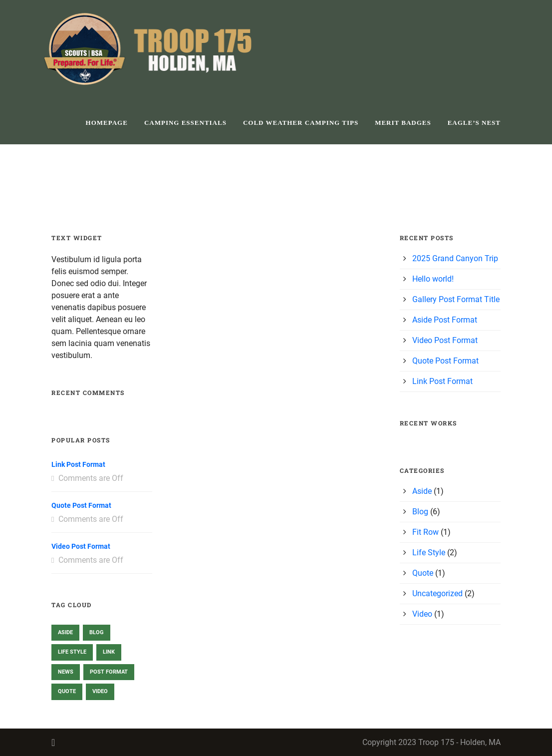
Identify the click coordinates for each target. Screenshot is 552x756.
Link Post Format (78, 464)
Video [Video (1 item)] (100, 691)
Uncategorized (437, 593)
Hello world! (433, 279)
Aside (422, 491)
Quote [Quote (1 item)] (67, 691)
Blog (420, 512)
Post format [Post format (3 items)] (109, 672)
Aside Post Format (445, 320)
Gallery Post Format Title (456, 299)
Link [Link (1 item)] (109, 652)
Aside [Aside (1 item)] (65, 632)
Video (422, 614)
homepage (107, 123)
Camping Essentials (185, 123)
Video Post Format (81, 546)
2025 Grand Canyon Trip (455, 258)
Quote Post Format (81, 505)
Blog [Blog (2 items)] (97, 632)
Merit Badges (403, 123)
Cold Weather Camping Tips (301, 123)
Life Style (429, 553)
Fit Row (425, 532)
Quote (423, 573)
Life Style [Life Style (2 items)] (72, 652)
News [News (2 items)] (66, 672)
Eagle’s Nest (474, 123)
